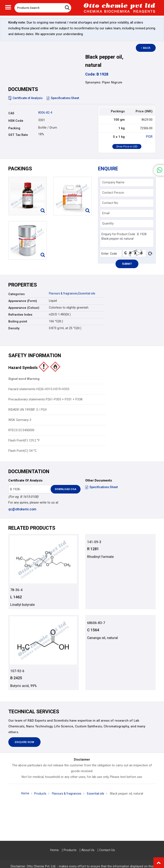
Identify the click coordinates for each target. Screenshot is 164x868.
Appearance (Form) (23, 301)
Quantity (108, 223)
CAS (11, 113)
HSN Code (16, 121)
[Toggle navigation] (8, 7)
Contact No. (110, 203)
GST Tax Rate (18, 135)
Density (14, 328)
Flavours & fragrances (64, 293)
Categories (17, 294)
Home (23, 794)
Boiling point (18, 321)
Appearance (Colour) (24, 308)
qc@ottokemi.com (22, 509)
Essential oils (89, 293)
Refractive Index (20, 315)
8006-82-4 (45, 113)
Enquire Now (24, 743)
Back (147, 48)
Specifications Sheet (65, 98)
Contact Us (107, 850)
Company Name (113, 182)
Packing (14, 128)
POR (149, 137)
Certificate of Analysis (26, 98)
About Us (88, 850)
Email (106, 213)
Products (39, 794)
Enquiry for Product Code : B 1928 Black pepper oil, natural (127, 239)
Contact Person (113, 193)
